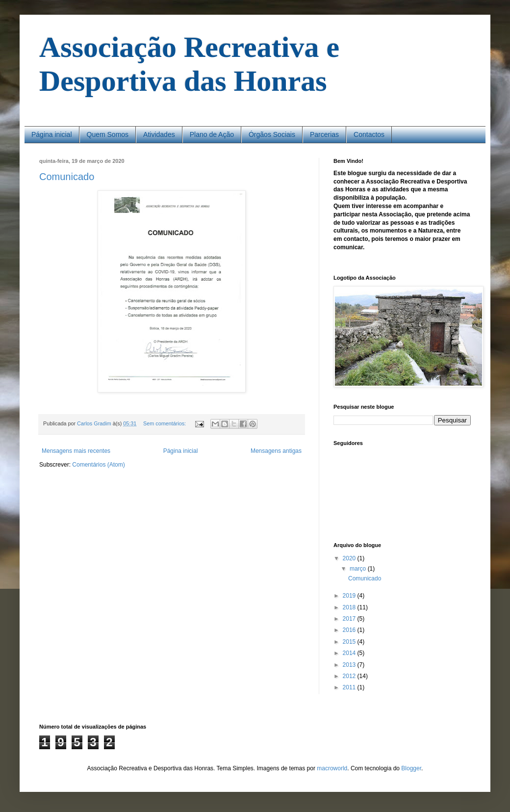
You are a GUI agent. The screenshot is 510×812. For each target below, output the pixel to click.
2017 (350, 619)
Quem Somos (108, 134)
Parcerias (324, 134)
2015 (350, 642)
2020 (350, 558)
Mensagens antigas (276, 451)
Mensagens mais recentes (76, 451)
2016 (350, 630)
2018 (350, 607)
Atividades (159, 134)
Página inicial (52, 134)
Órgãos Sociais (272, 134)
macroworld (332, 768)
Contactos (369, 134)
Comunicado (67, 177)
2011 (350, 687)
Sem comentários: (165, 423)
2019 (350, 596)
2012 (350, 676)
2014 (350, 653)
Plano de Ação (212, 134)
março (359, 569)
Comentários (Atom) (98, 465)
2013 (350, 665)
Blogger (411, 768)
